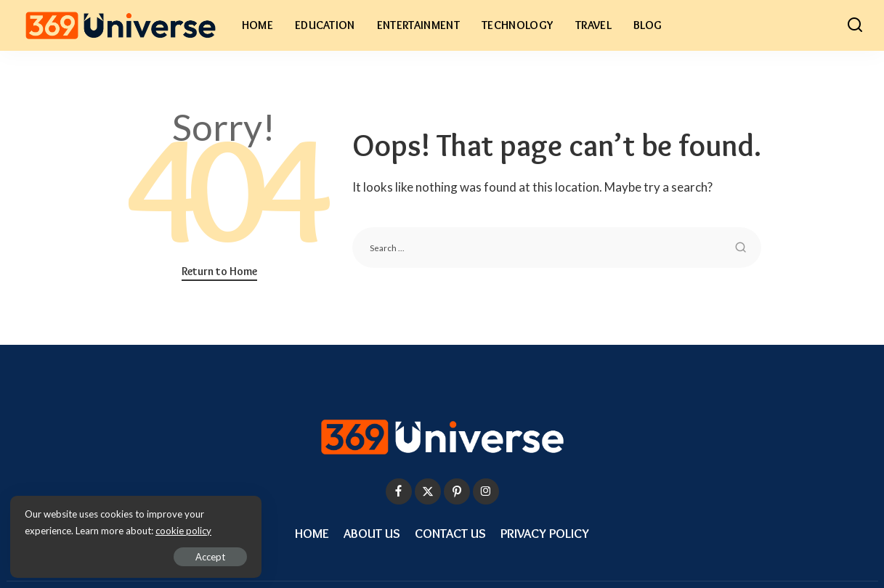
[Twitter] (428, 491)
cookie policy (184, 530)
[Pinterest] (457, 491)
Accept (178, 556)
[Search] (855, 25)
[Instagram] (486, 491)
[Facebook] (399, 491)
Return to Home (219, 271)
